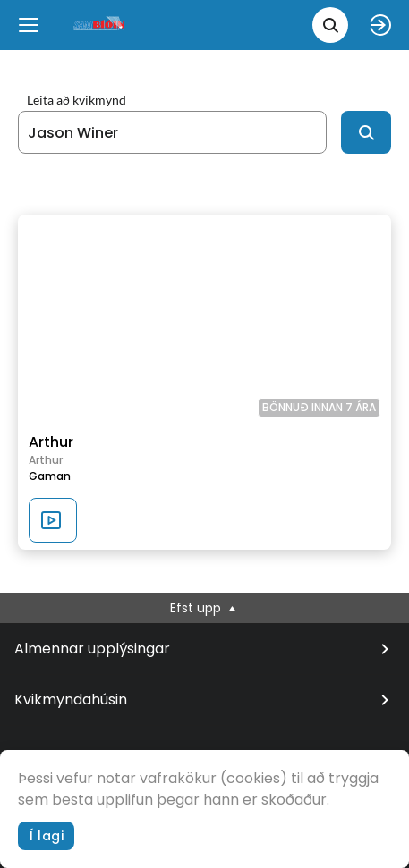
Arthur (51, 442)
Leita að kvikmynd (77, 100)
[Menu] (29, 25)
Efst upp (204, 608)
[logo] (100, 25)
